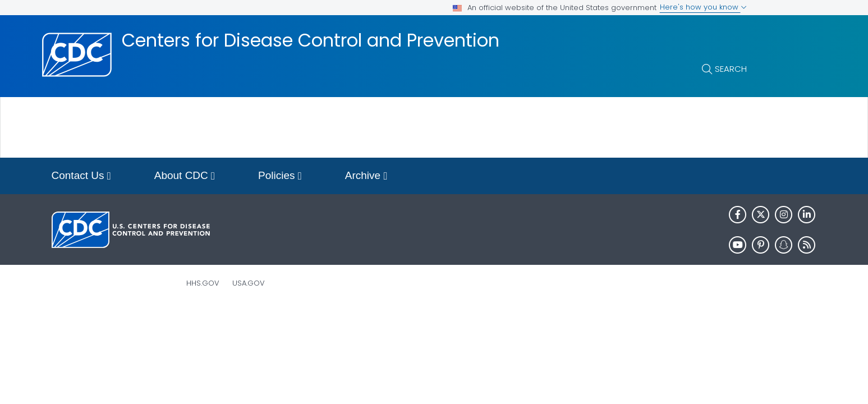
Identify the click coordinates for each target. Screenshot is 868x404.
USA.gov (249, 283)
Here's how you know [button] (703, 7)
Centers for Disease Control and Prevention (311, 40)
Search (731, 69)
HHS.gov (203, 283)
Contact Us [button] (81, 176)
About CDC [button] (185, 176)
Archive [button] (366, 176)
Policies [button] (280, 176)
